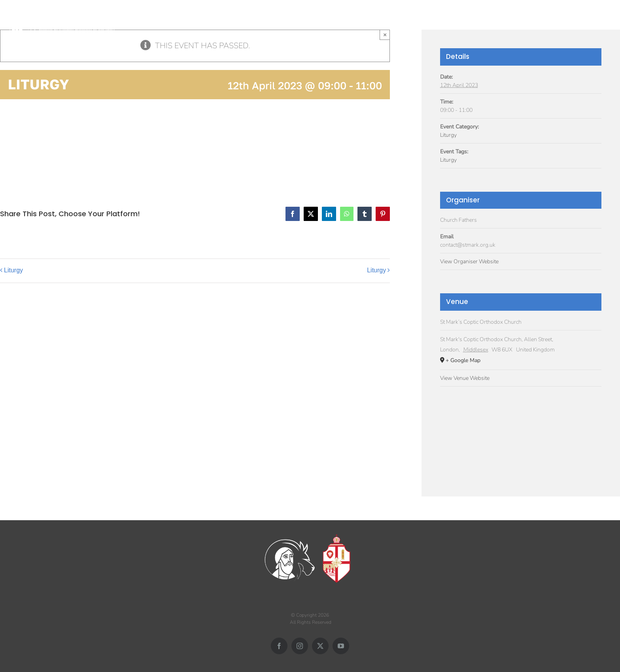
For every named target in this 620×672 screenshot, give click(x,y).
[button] (605, 19)
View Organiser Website (469, 261)
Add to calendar (40, 145)
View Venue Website (465, 378)
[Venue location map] (521, 434)
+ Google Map (463, 360)
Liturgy (13, 270)
